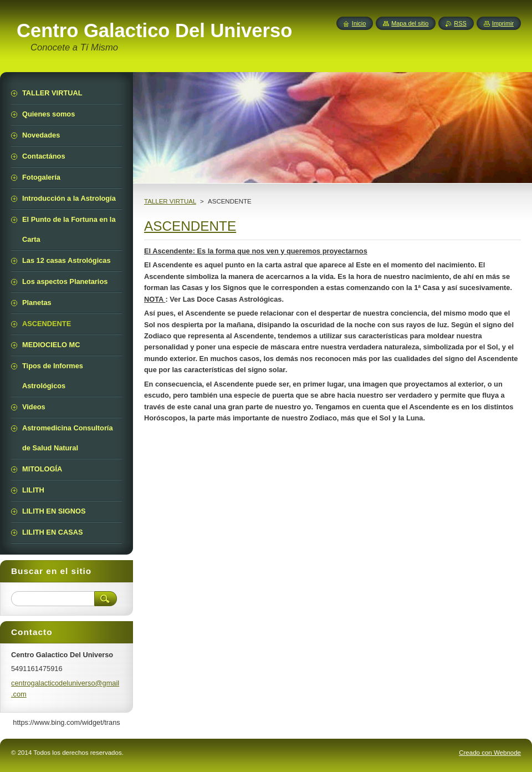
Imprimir (503, 23)
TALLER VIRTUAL (170, 201)
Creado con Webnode (490, 753)
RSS (460, 23)
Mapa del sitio (410, 23)
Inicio (359, 23)
